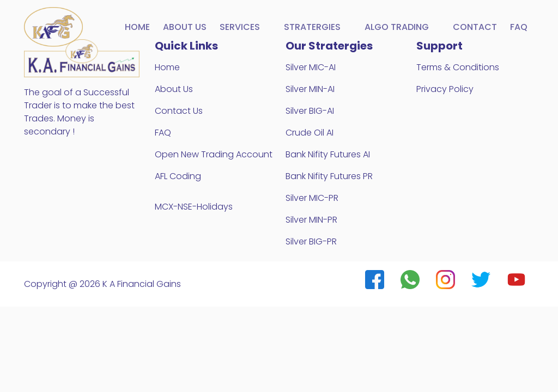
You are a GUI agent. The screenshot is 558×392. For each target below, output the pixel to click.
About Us (174, 89)
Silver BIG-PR (311, 241)
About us (185, 27)
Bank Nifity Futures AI (328, 154)
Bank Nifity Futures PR (329, 176)
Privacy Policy (445, 89)
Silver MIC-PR (312, 198)
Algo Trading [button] (398, 27)
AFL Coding (178, 176)
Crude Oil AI (310, 133)
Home (137, 27)
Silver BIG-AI (310, 111)
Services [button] (241, 27)
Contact (475, 27)
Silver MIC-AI (311, 67)
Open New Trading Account (214, 154)
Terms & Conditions (458, 67)
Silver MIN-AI (310, 89)
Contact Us (179, 111)
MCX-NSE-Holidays (194, 207)
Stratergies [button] (313, 27)
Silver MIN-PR (311, 220)
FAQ (519, 27)
